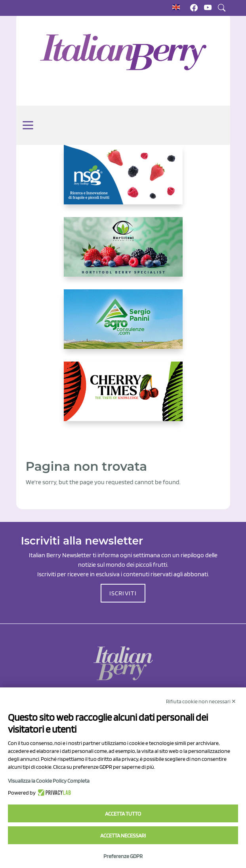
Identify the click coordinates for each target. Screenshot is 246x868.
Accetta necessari (123, 835)
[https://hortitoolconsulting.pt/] (123, 253)
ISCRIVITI (123, 593)
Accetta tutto (123, 814)
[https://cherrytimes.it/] (123, 398)
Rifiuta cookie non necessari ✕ (201, 701)
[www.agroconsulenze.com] (123, 325)
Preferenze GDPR (123, 856)
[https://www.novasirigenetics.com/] (123, 181)
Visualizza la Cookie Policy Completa (49, 781)
